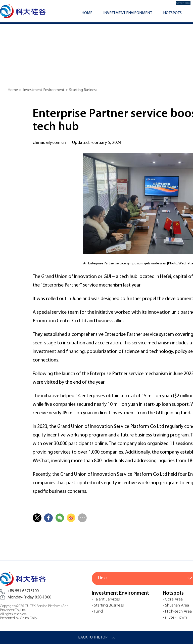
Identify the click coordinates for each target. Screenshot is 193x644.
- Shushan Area (176, 606)
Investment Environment (128, 13)
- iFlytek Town (175, 618)
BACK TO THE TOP (93, 637)
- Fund (97, 612)
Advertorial (183, 3)
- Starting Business (108, 606)
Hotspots (172, 13)
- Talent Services (106, 599)
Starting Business (83, 90)
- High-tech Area (177, 612)
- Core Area (173, 599)
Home (87, 13)
